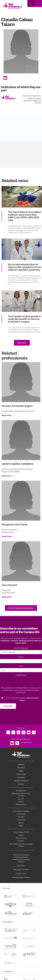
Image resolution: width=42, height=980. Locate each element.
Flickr (34, 732)
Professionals (21, 814)
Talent (21, 771)
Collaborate (21, 820)
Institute (21, 764)
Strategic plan (21, 791)
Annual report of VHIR (21, 832)
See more (22, 343)
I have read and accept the (22, 699)
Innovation (21, 777)
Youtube (29, 732)
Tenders (21, 802)
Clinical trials (21, 774)
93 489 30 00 (26, 743)
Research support (21, 781)
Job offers (21, 817)
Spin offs (21, 799)
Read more (7, 415)
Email (5, 77)
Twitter (8, 732)
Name (21, 657)
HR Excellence (21, 805)
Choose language (21, 648)
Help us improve (21, 838)
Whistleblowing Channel (21, 878)
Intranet (21, 841)
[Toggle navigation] (38, 3)
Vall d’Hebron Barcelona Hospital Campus (21, 845)
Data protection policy (21, 870)
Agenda (21, 823)
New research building (21, 811)
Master (21, 835)
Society (21, 784)
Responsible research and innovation (21, 795)
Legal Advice (21, 866)
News (21, 826)
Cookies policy (21, 874)
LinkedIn (18, 732)
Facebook (13, 732)
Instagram (24, 732)
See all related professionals (21, 608)
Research (21, 768)
